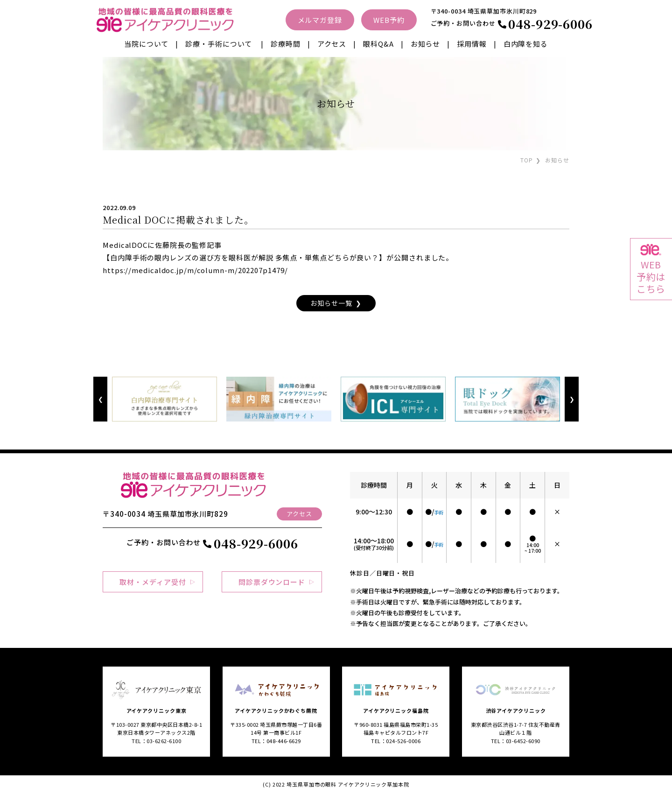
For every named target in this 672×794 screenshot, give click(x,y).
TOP (527, 160)
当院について (146, 44)
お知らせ (426, 44)
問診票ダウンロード (272, 582)
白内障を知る (526, 44)
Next (571, 399)
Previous (100, 399)
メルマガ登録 (320, 20)
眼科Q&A (378, 44)
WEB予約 (389, 20)
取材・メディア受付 (153, 582)
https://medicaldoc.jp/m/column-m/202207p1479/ (195, 270)
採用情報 (472, 44)
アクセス (332, 44)
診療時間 (286, 44)
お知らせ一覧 (331, 303)
